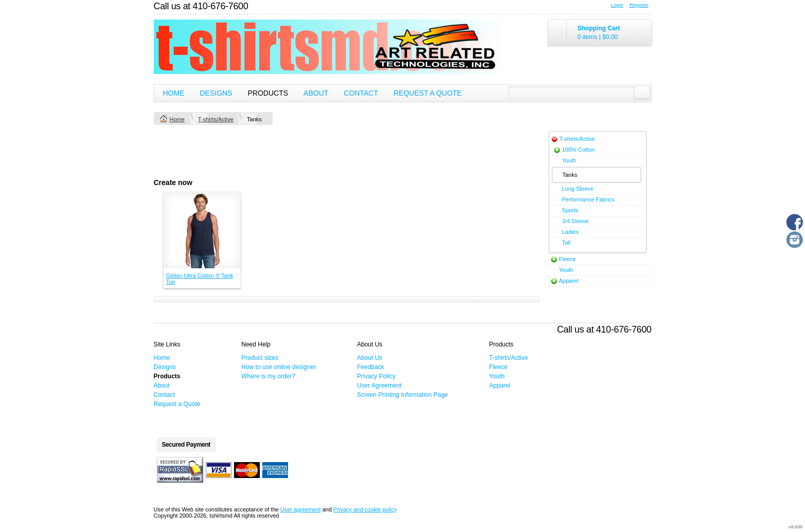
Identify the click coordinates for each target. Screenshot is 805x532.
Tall (567, 243)
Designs (216, 93)
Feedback (371, 367)
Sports (570, 210)
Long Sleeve (578, 189)
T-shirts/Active (216, 119)
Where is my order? (268, 376)
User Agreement (379, 386)
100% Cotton (579, 150)
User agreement (301, 509)
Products (268, 93)
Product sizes (260, 358)
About (316, 93)
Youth (569, 160)
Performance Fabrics (588, 199)
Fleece (568, 259)
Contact (361, 93)
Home (174, 93)
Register (639, 5)
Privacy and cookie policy (365, 509)
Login (617, 5)
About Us (370, 358)
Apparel (569, 281)
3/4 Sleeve (576, 221)
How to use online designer (279, 367)
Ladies (570, 232)
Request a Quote (428, 93)
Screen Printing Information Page (402, 395)
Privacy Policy (376, 376)
